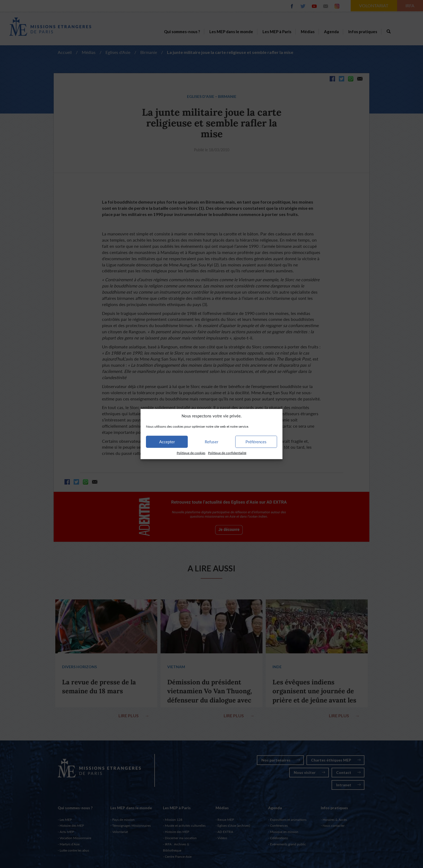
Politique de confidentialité (227, 453)
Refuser (211, 442)
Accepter (167, 442)
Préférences (256, 442)
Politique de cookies (191, 453)
